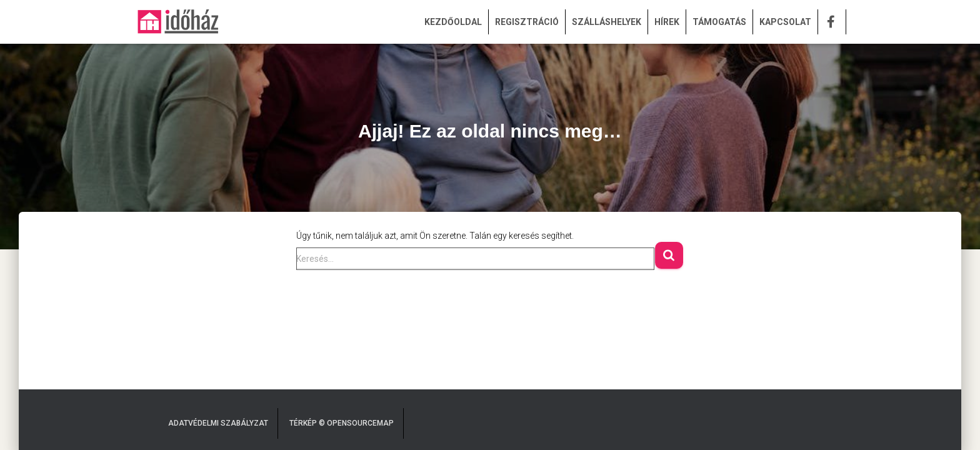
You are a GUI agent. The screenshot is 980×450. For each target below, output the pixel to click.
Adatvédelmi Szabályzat (218, 423)
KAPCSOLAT (785, 22)
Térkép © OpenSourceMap (342, 423)
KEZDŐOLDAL (453, 22)
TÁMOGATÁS (719, 22)
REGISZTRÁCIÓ (527, 22)
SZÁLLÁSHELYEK (607, 22)
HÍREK (667, 22)
